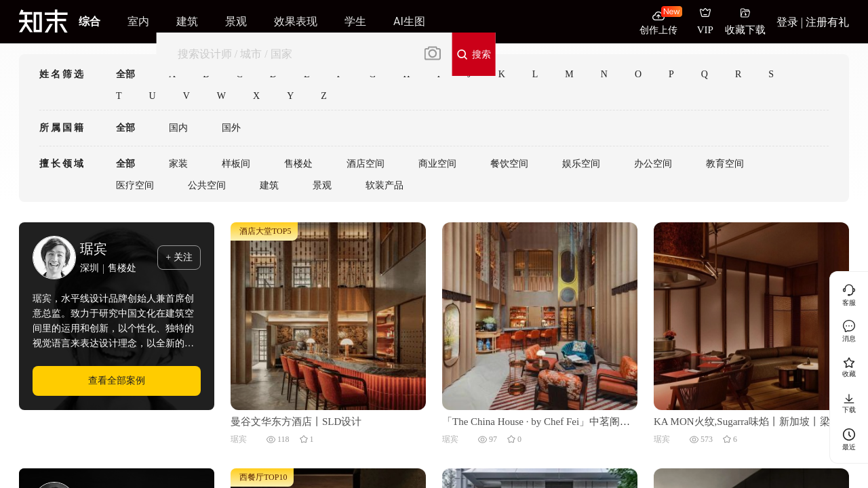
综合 (90, 21)
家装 (178, 164)
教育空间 (725, 164)
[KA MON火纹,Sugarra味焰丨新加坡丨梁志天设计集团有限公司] (751, 315)
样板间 (236, 164)
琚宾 (94, 249)
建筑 (269, 185)
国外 (231, 128)
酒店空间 (366, 164)
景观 (322, 185)
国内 (178, 128)
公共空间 (207, 185)
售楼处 (298, 164)
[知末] (43, 21)
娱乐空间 (581, 164)
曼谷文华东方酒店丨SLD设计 (296, 422)
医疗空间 (135, 185)
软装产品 (384, 185)
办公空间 (653, 164)
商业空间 (437, 164)
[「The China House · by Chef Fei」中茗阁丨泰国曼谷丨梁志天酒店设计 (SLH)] (540, 315)
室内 (138, 21)
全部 (125, 74)
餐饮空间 (509, 164)
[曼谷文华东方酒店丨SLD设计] (328, 315)
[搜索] (289, 54)
